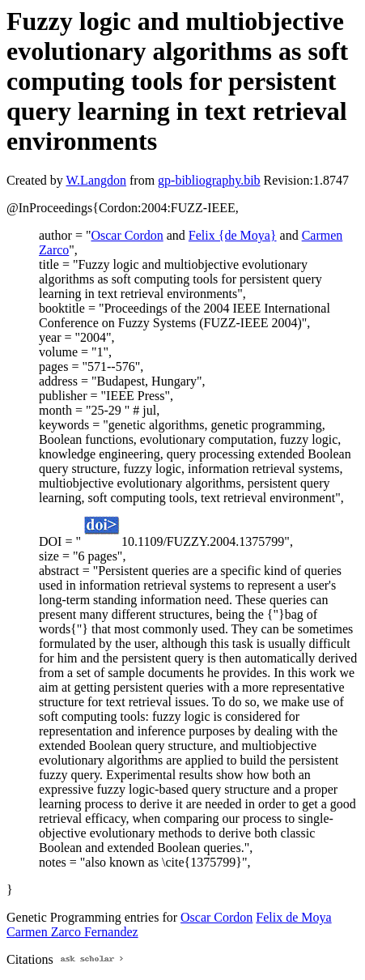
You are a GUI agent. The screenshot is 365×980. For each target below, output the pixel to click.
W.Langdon (96, 180)
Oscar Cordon (127, 235)
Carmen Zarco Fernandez (72, 932)
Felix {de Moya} (233, 235)
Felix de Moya (293, 917)
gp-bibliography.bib (209, 180)
